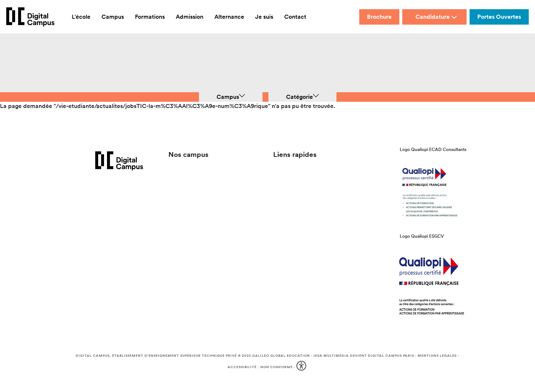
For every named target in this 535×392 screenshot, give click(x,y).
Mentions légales (437, 356)
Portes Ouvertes (499, 17)
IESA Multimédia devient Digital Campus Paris (364, 356)
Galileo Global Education (281, 356)
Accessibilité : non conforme (260, 367)
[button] (302, 367)
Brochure (379, 17)
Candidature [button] (436, 17)
